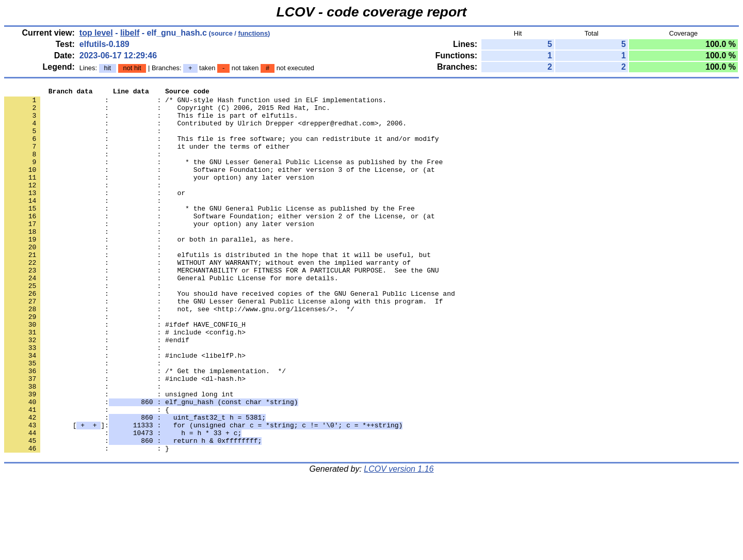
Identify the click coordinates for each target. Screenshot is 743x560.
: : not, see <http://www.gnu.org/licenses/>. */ (179, 354)
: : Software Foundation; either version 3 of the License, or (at (220, 186)
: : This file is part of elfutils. (151, 121)
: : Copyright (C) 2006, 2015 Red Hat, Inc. (167, 112)
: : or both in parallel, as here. (149, 270)
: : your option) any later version (159, 196)
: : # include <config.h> (125, 381)
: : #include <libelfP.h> (125, 409)
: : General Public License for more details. (171, 316)
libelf (130, 33)
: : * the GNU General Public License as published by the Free (209, 233)
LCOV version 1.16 (399, 542)
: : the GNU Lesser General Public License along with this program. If (223, 344)
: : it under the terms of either (147, 158)
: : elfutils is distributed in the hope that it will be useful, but (217, 289)
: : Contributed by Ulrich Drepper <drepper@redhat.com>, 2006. (205, 131)
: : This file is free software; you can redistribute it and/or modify (221, 149)
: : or (95, 214)
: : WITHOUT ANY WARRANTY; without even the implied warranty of (207, 298)
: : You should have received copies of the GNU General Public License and (230, 335)
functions (253, 33)
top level (96, 33)
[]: (203, 493)
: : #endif (97, 391)
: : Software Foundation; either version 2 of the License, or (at (220, 242)
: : (85, 140)
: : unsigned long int (119, 456)
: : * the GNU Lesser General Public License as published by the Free (223, 177)
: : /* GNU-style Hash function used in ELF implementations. (195, 103)
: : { (87, 474)
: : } (87, 521)
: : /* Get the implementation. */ (145, 428)
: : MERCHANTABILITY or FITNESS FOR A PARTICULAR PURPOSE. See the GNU (221, 307)
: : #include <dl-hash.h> (125, 437)
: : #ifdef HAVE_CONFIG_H (125, 372)
